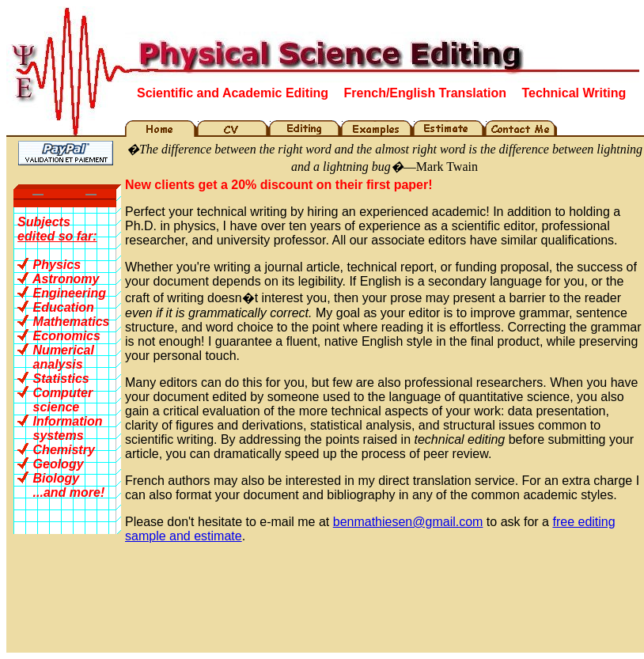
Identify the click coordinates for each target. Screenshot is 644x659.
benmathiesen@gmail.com (408, 522)
